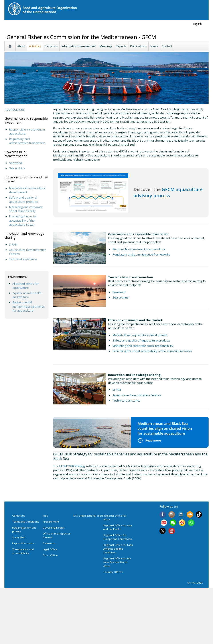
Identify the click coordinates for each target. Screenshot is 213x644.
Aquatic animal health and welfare (27, 295)
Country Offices (113, 572)
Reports (121, 46)
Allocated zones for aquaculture (26, 286)
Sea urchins (17, 168)
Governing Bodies (54, 528)
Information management (79, 46)
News (154, 46)
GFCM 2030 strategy (72, 466)
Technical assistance (23, 259)
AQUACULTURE (15, 109)
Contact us (19, 516)
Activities (35, 46)
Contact (167, 46)
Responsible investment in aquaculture (139, 249)
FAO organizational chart (88, 516)
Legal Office (50, 549)
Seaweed (16, 163)
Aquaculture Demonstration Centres (137, 395)
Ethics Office (50, 555)
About (21, 46)
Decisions (51, 46)
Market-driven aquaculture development (140, 335)
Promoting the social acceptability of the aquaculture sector (23, 220)
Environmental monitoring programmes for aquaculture (29, 306)
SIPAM (13, 244)
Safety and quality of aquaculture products (24, 199)
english (197, 24)
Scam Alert (19, 537)
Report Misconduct (24, 543)
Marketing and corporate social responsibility (26, 209)
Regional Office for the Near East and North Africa (117, 562)
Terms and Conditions (26, 522)
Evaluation (49, 543)
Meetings (106, 46)
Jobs (45, 516)
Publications (138, 46)
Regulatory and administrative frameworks (28, 141)
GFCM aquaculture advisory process (168, 192)
